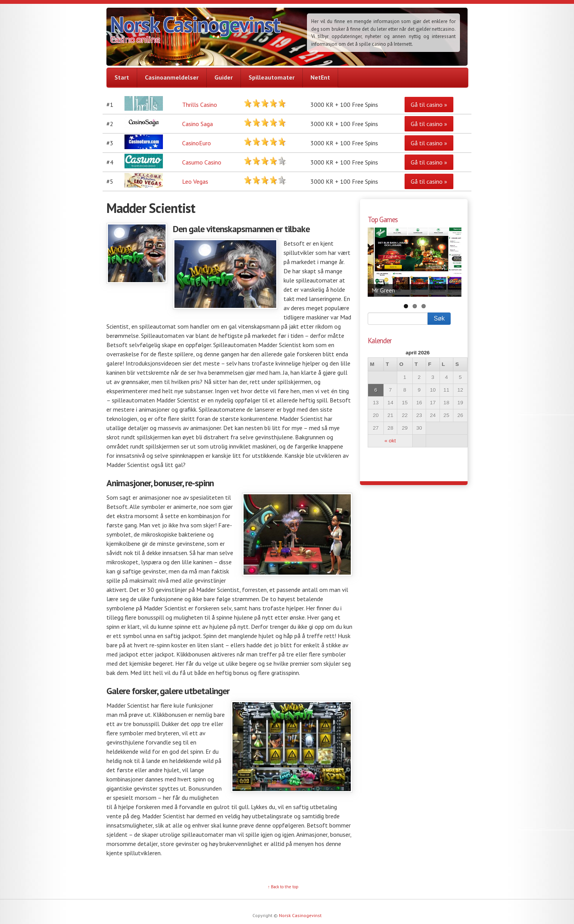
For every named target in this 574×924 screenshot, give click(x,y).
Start (122, 77)
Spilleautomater (272, 77)
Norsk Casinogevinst (195, 24)
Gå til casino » (429, 105)
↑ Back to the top (283, 887)
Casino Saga (197, 124)
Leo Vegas (195, 181)
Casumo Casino (202, 162)
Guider (224, 77)
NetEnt (320, 77)
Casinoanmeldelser (172, 77)
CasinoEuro (197, 143)
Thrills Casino (200, 105)
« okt (390, 441)
